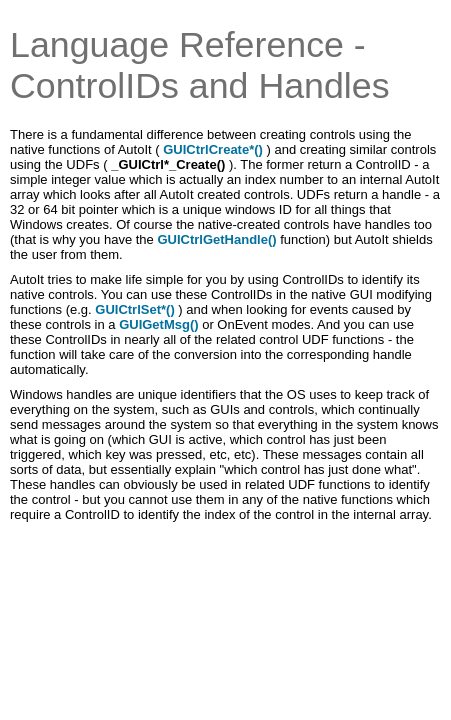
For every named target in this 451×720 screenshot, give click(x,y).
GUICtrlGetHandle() (216, 239)
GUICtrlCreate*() (214, 149)
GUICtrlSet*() (134, 309)
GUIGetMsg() (158, 324)
